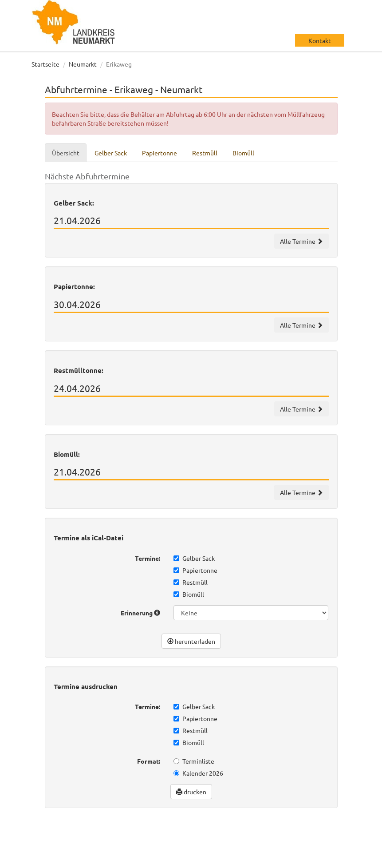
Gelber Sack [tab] (111, 153)
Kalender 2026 (198, 773)
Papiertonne (195, 570)
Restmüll (191, 582)
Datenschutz (58, 859)
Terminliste (194, 761)
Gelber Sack (194, 558)
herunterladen (191, 641)
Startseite (45, 64)
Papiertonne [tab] (159, 153)
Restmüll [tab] (205, 153)
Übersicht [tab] (66, 153)
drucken (191, 792)
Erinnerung (140, 613)
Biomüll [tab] (243, 153)
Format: (149, 761)
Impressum (101, 859)
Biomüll (189, 594)
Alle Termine (301, 241)
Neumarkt (83, 64)
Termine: (148, 558)
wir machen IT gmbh (315, 832)
